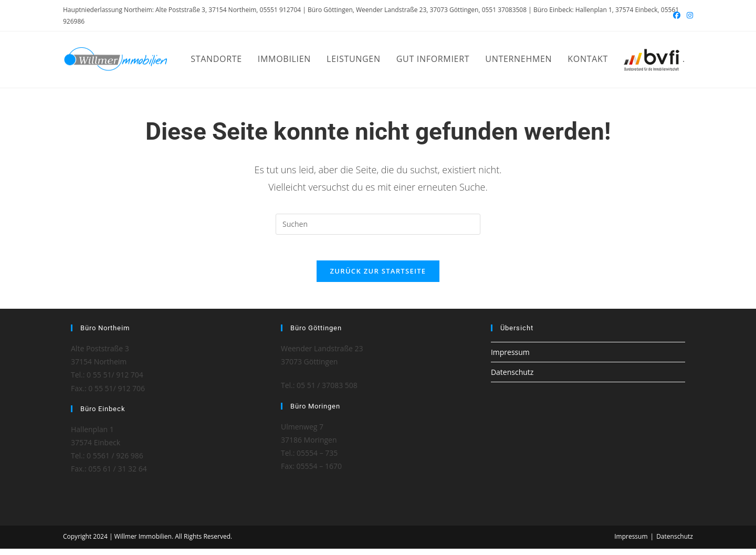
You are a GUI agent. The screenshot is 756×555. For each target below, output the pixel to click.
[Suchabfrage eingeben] (378, 224)
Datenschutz (512, 378)
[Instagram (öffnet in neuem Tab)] (688, 16)
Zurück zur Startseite (378, 277)
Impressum (510, 358)
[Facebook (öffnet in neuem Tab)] (677, 16)
